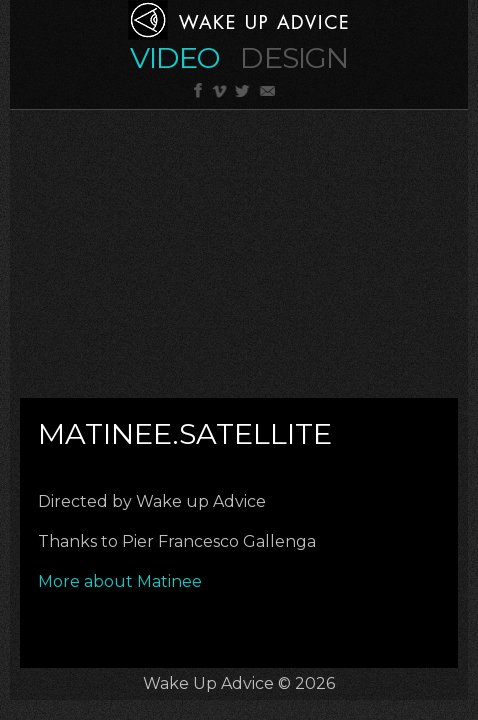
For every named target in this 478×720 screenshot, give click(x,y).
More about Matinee (122, 581)
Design (294, 57)
